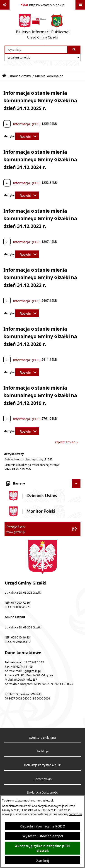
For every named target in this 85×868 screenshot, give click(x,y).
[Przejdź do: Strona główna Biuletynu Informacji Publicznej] (4, 76)
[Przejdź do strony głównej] (43, 28)
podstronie (75, 814)
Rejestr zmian (43, 779)
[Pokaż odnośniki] (5, 5)
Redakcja (42, 751)
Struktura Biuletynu (42, 738)
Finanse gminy (20, 76)
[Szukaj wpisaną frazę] (74, 50)
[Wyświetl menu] (80, 5)
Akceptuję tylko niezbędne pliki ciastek (42, 848)
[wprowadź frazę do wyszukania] (36, 50)
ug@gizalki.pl (32, 671)
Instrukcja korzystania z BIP (42, 765)
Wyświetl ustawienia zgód (43, 836)
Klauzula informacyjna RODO (42, 826)
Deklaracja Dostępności (43, 793)
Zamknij (43, 860)
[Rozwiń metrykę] (27, 136)
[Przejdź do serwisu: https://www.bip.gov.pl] (43, 5)
